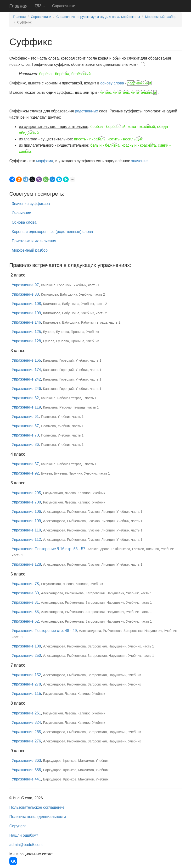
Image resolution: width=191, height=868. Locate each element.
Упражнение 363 (26, 760)
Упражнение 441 (26, 779)
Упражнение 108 (26, 304)
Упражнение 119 (26, 407)
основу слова (112, 83)
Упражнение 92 (25, 473)
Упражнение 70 (25, 435)
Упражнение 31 (25, 602)
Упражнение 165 (26, 360)
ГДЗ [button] (40, 6)
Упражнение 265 (26, 732)
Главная (18, 6)
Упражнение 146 (26, 322)
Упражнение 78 (25, 584)
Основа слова (24, 222)
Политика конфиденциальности (38, 817)
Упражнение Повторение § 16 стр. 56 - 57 (48, 549)
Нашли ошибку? (24, 835)
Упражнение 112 (26, 539)
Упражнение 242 (26, 379)
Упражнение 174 (26, 370)
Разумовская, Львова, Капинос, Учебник (74, 493)
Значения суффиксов (31, 204)
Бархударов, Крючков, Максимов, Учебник (76, 761)
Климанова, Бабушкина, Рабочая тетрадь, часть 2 (82, 322)
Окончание (21, 213)
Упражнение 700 (26, 502)
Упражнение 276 (26, 741)
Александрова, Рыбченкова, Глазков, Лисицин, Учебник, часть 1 (93, 512)
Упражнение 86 (25, 445)
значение (139, 161)
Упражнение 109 (26, 313)
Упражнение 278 (26, 684)
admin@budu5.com (26, 845)
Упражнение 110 (26, 530)
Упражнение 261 (26, 713)
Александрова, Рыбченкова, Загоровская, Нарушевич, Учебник (92, 675)
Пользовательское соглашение (37, 807)
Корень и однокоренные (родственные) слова (52, 232)
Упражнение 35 (25, 612)
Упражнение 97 (25, 285)
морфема (45, 161)
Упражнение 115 (26, 694)
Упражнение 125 (26, 332)
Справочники (64, 6)
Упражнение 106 (26, 511)
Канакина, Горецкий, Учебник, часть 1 (70, 285)
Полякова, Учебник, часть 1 (62, 417)
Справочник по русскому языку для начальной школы (98, 17)
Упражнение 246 (26, 389)
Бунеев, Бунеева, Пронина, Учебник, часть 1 (75, 473)
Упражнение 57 (25, 464)
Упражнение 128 (26, 341)
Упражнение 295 (26, 493)
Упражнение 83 (25, 294)
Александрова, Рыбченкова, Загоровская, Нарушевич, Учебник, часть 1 (96, 593)
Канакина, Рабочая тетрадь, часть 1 (69, 398)
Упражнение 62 (25, 621)
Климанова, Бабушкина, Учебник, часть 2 (73, 294)
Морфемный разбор (161, 17)
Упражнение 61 (25, 417)
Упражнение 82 (25, 398)
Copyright (17, 826)
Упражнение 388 (26, 770)
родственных (87, 111)
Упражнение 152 (26, 675)
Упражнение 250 (26, 655)
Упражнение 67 (25, 426)
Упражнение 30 (25, 593)
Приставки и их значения (34, 241)
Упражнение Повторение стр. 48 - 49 (44, 631)
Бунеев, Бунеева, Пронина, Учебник (71, 332)
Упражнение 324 (26, 722)
